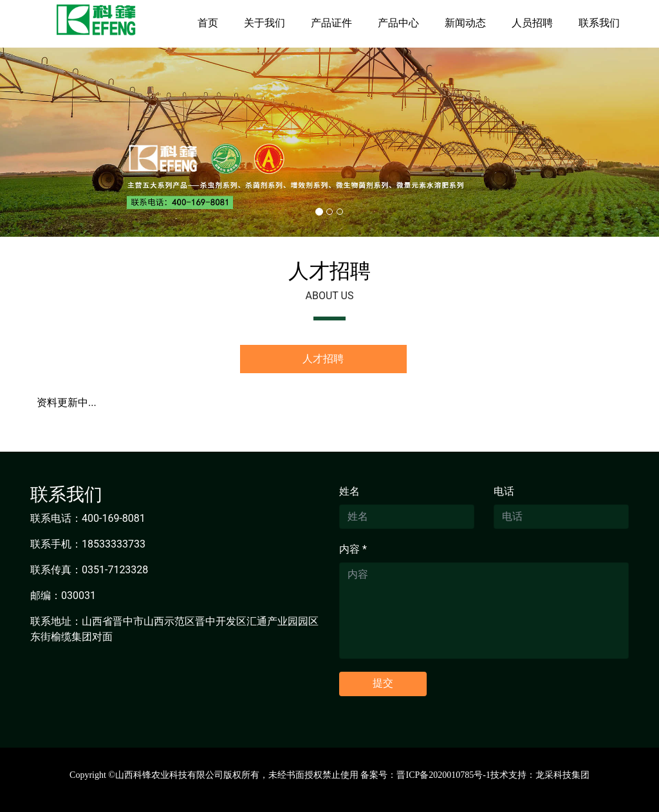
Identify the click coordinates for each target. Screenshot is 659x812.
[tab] (323, 359)
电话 (504, 491)
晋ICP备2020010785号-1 (443, 775)
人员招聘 (532, 23)
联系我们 (599, 23)
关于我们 (265, 23)
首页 (208, 23)
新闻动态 (465, 23)
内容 (353, 549)
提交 (383, 683)
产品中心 (398, 23)
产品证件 (331, 23)
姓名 (349, 491)
